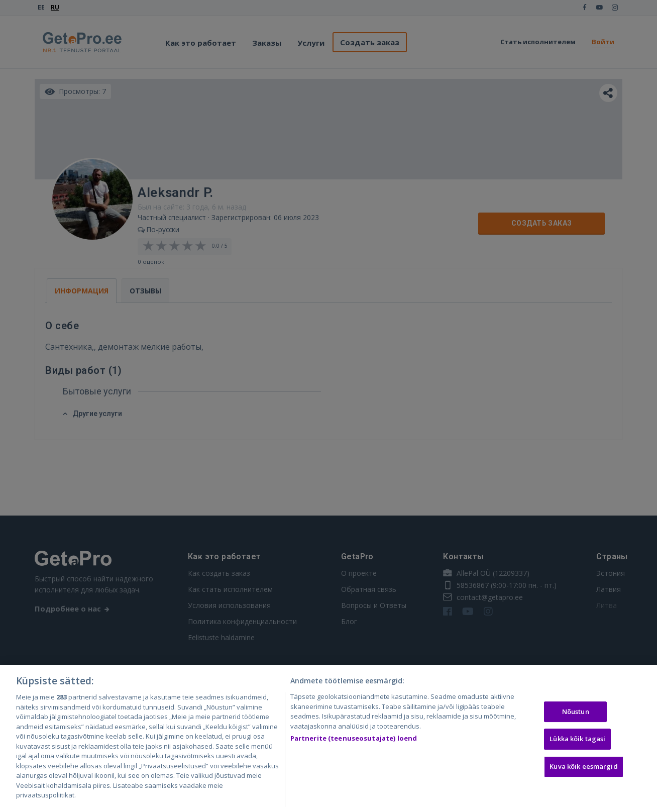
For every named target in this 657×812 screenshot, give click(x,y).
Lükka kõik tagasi (577, 741)
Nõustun (576, 714)
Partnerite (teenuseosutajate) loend (354, 741)
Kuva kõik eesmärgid (583, 768)
